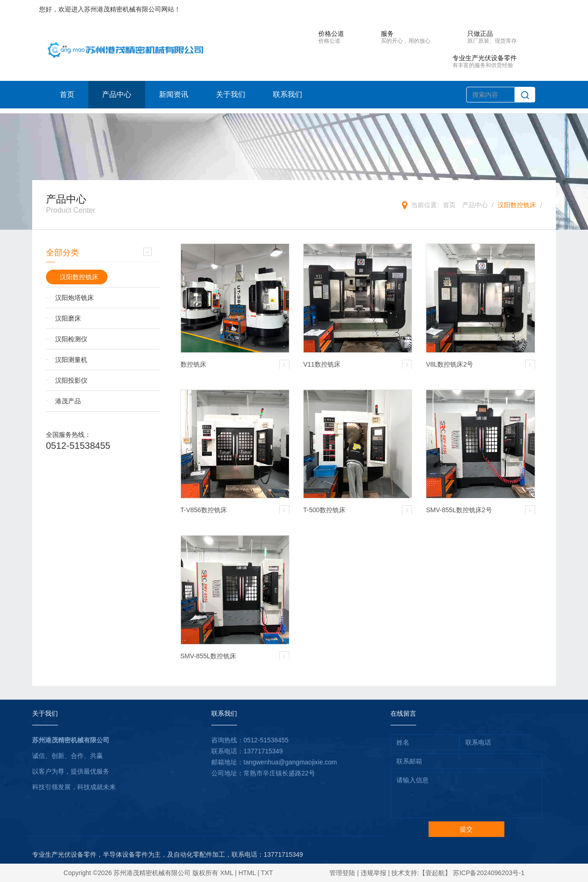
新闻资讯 (174, 94)
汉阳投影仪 (71, 380)
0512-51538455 (78, 446)
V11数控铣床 (322, 364)
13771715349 (263, 751)
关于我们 (231, 94)
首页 (67, 94)
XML (226, 873)
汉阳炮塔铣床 (74, 298)
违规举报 (373, 873)
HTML (247, 873)
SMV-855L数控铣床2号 (459, 510)
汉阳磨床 (68, 318)
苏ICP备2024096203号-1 (489, 873)
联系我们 (288, 94)
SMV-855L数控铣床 (208, 656)
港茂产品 (68, 401)
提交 (466, 829)
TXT (267, 873)
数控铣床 (193, 364)
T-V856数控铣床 (204, 510)
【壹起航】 (435, 873)
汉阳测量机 (71, 360)
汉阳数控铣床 (517, 205)
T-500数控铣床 (324, 510)
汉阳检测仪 (71, 339)
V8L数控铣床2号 (449, 364)
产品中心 (117, 94)
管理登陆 (342, 873)
